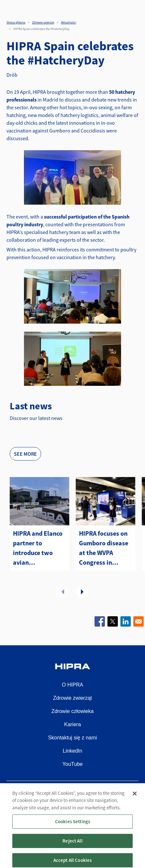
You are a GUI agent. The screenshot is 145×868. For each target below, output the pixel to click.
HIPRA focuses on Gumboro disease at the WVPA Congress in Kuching (104, 548)
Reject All (72, 848)
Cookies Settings (72, 828)
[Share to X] (113, 621)
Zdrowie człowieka (73, 711)
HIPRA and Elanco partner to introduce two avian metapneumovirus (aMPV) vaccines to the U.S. (39, 548)
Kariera (72, 724)
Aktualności (68, 22)
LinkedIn (73, 751)
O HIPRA (72, 685)
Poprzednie (63, 591)
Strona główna (16, 22)
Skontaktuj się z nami (72, 738)
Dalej (82, 591)
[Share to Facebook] (100, 621)
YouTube (73, 764)
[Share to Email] (139, 621)
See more (25, 454)
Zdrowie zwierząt (43, 22)
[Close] (135, 800)
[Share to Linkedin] (126, 621)
